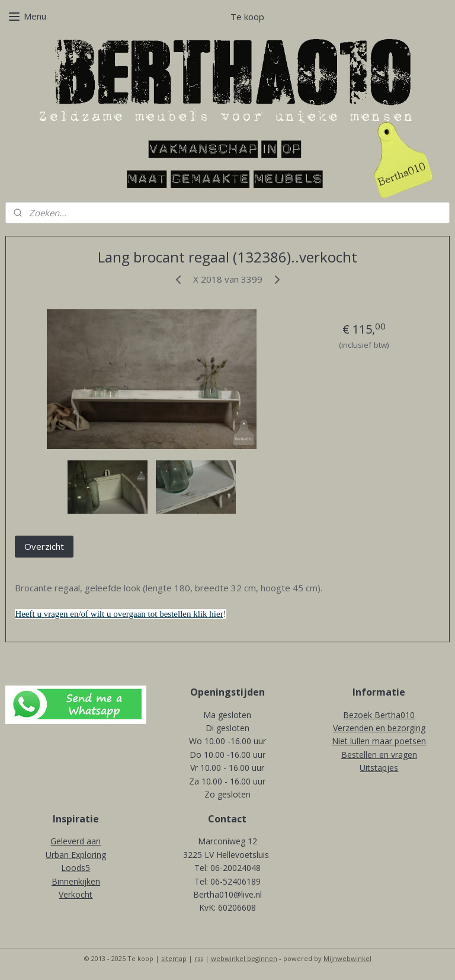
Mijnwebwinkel (347, 958)
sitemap (174, 958)
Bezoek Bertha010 (379, 715)
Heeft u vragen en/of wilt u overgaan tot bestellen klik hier (119, 614)
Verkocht (76, 894)
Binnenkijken (76, 881)
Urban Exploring (76, 855)
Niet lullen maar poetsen (379, 741)
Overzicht (44, 546)
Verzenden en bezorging (379, 728)
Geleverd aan (76, 841)
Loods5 (76, 868)
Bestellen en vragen (379, 755)
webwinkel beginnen (244, 958)
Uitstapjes (379, 768)
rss (199, 958)
